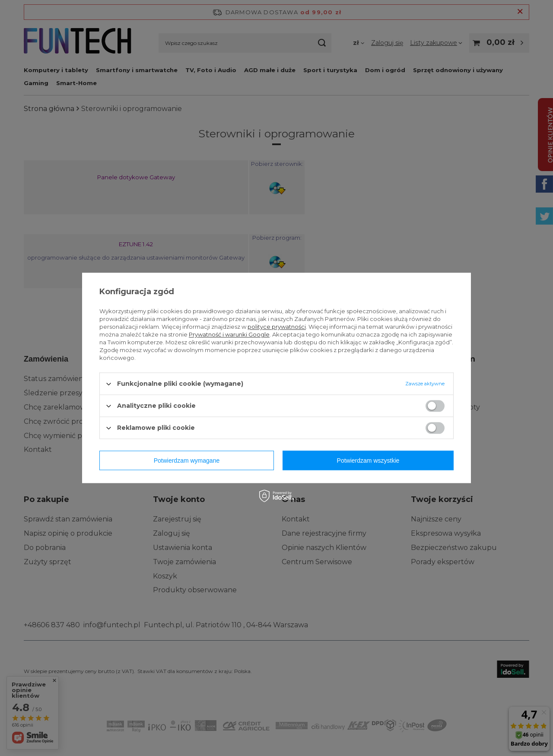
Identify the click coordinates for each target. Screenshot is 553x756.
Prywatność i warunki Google (229, 334)
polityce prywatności (277, 327)
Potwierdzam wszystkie (368, 461)
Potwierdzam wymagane (187, 461)
